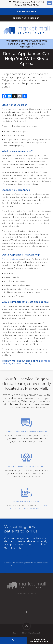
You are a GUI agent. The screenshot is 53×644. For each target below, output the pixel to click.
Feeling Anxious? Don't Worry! (26, 466)
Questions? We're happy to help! (27, 431)
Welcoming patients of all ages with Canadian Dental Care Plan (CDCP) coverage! (27, 44)
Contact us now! (17, 555)
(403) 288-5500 (28, 11)
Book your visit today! (27, 501)
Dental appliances (11, 259)
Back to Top (27, 626)
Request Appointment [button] (26, 18)
